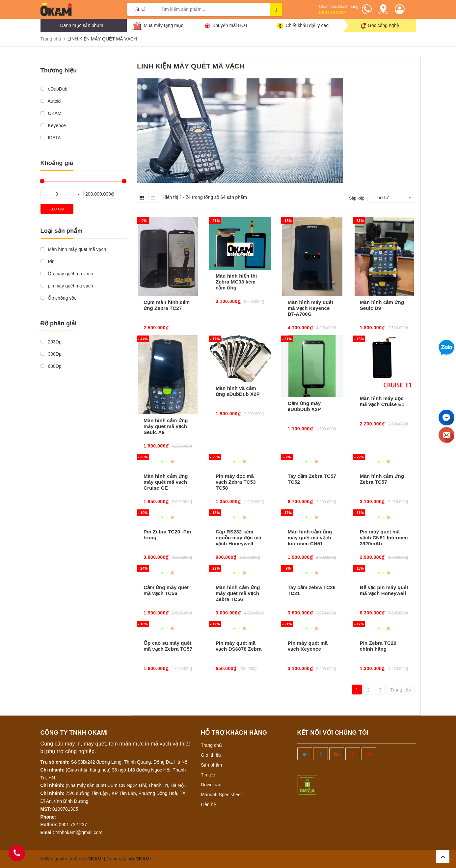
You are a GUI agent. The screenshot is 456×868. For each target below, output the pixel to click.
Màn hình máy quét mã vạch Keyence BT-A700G (310, 308)
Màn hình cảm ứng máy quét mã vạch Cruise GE (166, 482)
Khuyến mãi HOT (230, 25)
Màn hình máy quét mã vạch (73, 249)
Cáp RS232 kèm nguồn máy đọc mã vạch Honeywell (239, 538)
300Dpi (52, 354)
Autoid (51, 101)
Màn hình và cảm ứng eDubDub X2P (238, 391)
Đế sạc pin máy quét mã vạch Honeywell (384, 590)
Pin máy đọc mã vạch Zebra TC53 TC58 (236, 482)
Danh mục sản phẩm (82, 25)
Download (211, 785)
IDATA (51, 138)
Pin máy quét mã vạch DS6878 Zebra (239, 646)
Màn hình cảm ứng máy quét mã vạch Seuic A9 (166, 426)
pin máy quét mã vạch (67, 286)
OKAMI (52, 113)
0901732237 (333, 12)
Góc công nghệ (383, 25)
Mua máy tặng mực (163, 25)
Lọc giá (57, 209)
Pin (48, 261)
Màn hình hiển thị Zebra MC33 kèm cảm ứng (236, 282)
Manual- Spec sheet (221, 795)
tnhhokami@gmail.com (79, 832)
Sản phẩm (211, 765)
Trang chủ (211, 745)
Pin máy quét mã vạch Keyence (308, 646)
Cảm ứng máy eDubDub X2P (304, 406)
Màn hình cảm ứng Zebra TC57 (382, 479)
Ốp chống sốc (59, 298)
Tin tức (208, 775)
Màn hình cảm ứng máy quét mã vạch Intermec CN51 (310, 538)
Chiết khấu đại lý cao (307, 25)
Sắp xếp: (357, 198)
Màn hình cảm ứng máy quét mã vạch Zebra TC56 (238, 593)
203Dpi (52, 342)
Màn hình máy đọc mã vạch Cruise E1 (382, 401)
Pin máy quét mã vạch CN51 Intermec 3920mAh (384, 538)
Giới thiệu (211, 755)
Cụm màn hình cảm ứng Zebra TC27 (167, 305)
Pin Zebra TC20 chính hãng (378, 646)
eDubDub (54, 89)
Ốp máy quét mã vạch (67, 274)
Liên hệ (208, 804)
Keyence (53, 125)
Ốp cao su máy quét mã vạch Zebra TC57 (168, 646)
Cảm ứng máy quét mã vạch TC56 (166, 590)
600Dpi (52, 366)
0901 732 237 (73, 825)
